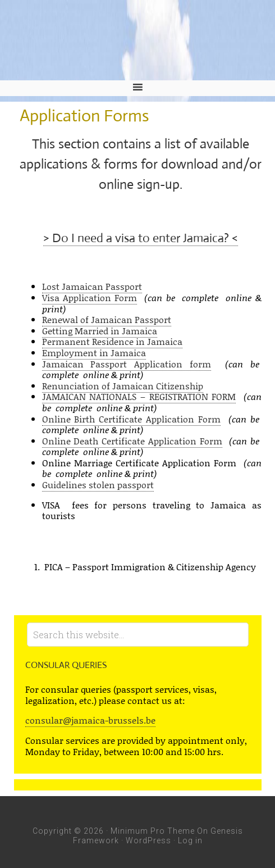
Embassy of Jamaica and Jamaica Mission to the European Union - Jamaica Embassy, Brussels (137, 40)
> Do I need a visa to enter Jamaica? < (141, 238)
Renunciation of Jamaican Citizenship (123, 386)
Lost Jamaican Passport (92, 286)
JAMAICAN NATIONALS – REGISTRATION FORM (139, 396)
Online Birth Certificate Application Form (131, 419)
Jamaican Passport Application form (127, 364)
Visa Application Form (90, 297)
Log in (190, 840)
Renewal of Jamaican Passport (107, 319)
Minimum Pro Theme (153, 831)
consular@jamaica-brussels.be (90, 720)
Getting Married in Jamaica (100, 331)
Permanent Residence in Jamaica (112, 341)
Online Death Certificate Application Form (132, 441)
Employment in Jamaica (94, 353)
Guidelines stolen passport (98, 485)
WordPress (148, 840)
